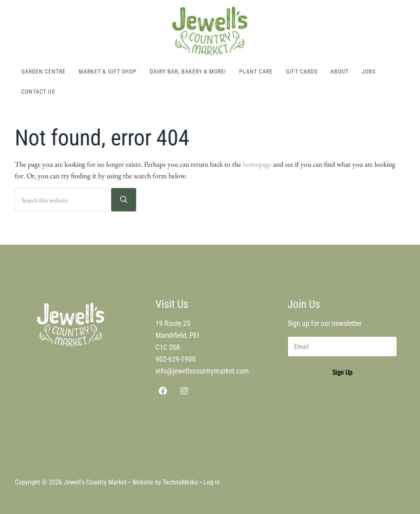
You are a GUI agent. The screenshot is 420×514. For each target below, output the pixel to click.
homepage (257, 164)
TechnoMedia (180, 482)
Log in (212, 482)
